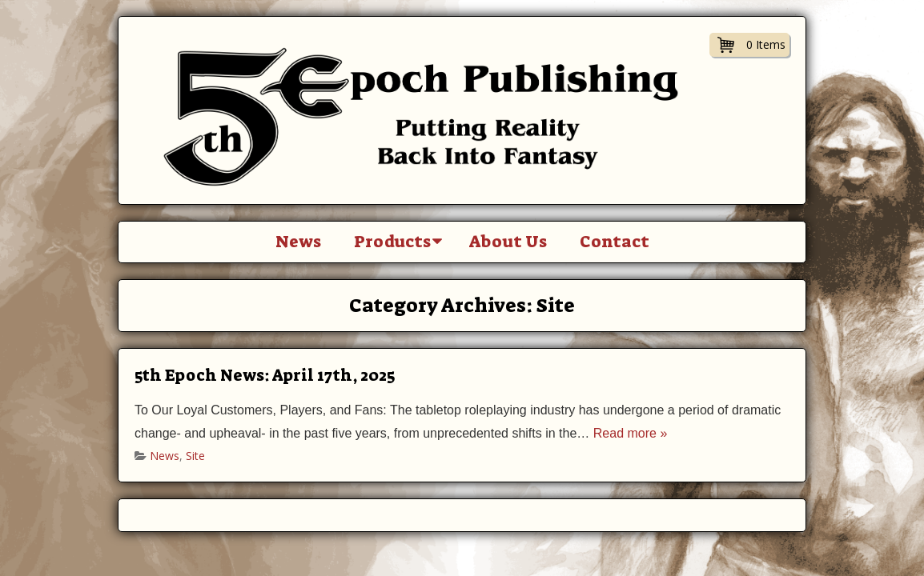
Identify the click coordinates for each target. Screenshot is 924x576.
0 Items (766, 44)
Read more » (631, 433)
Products (392, 242)
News (298, 242)
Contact (615, 242)
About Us (508, 242)
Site (195, 456)
